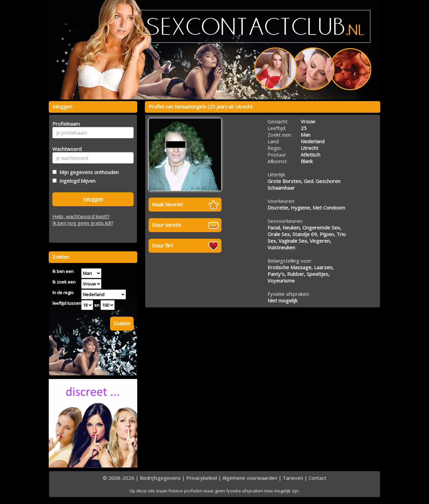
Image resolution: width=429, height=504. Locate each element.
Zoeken (122, 323)
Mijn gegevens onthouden (88, 172)
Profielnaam (65, 124)
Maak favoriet (167, 204)
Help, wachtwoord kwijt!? (81, 216)
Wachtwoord (65, 149)
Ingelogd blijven (76, 181)
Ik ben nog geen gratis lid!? (83, 223)
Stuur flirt (162, 245)
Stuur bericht (166, 225)
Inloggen (93, 199)
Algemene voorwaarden (250, 478)
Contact (317, 478)
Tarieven (293, 478)
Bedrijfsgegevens (160, 478)
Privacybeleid (202, 478)
